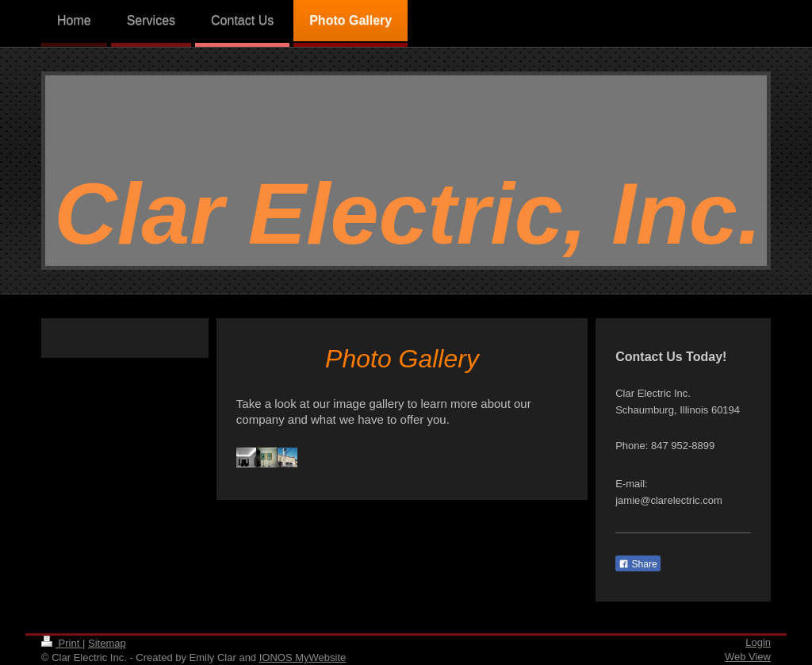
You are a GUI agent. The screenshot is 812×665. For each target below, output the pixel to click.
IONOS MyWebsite (303, 657)
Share (638, 564)
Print (62, 643)
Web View (748, 657)
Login (758, 642)
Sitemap (107, 643)
